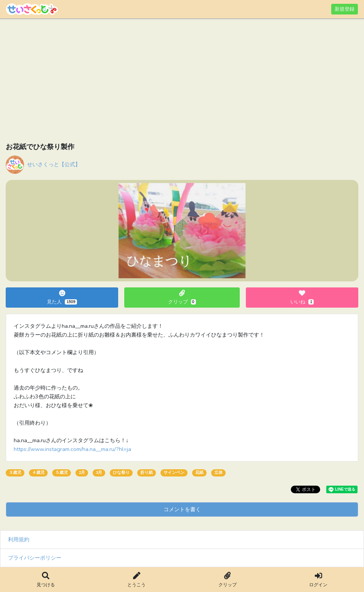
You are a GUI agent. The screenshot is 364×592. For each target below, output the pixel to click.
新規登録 (345, 9)
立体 (218, 472)
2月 (82, 472)
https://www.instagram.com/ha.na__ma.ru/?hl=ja (72, 449)
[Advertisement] (182, 82)
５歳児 (62, 472)
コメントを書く (182, 509)
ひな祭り (121, 472)
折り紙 (147, 472)
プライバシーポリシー (35, 558)
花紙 (199, 472)
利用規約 (19, 539)
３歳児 (15, 472)
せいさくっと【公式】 (54, 164)
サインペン (174, 472)
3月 (99, 472)
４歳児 (38, 472)
